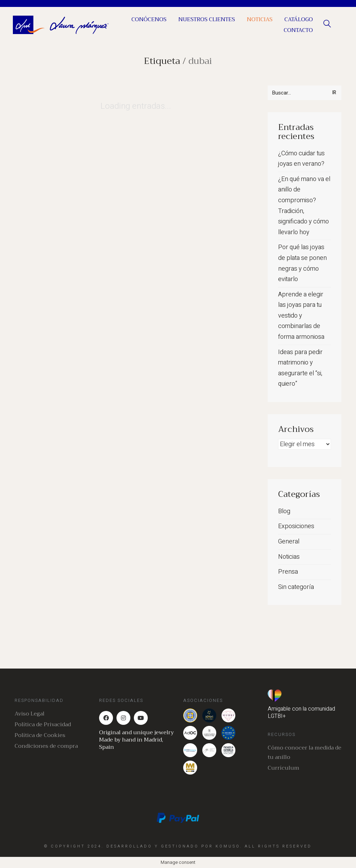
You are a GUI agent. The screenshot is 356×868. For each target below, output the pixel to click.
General (289, 542)
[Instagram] (123, 718)
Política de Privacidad (43, 725)
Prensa (288, 572)
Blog (284, 511)
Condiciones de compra (46, 746)
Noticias (289, 557)
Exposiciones (296, 526)
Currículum (284, 768)
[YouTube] (141, 718)
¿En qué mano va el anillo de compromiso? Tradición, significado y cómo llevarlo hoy (304, 206)
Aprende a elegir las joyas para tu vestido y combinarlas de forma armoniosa (301, 316)
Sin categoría (296, 587)
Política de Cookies (40, 735)
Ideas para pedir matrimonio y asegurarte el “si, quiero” (300, 368)
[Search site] (327, 26)
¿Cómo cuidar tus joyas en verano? (301, 159)
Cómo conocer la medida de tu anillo (305, 753)
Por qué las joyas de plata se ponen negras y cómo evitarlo (302, 263)
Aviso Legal (30, 714)
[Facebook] (106, 718)
